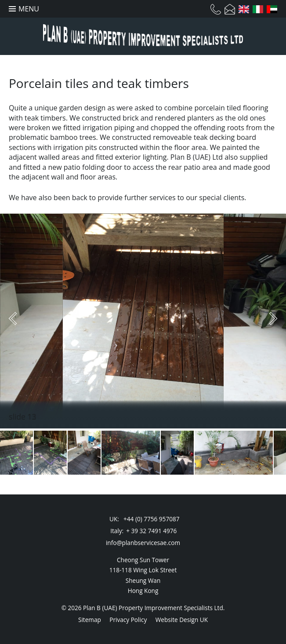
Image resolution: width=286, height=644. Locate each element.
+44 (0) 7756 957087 (151, 519)
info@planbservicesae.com (143, 543)
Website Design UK (182, 620)
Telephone (216, 9)
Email (230, 9)
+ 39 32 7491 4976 (151, 531)
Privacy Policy (128, 620)
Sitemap (90, 620)
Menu (29, 9)
